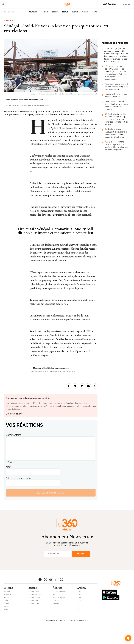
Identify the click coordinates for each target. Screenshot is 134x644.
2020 (79, 614)
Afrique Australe (34, 620)
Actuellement (9, 28)
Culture (75, 29)
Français (127, 4)
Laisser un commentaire (51, 509)
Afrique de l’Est (34, 617)
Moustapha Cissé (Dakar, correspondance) (25, 116)
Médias (85, 29)
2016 (79, 626)
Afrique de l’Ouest (35, 611)
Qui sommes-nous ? (60, 608)
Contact (56, 617)
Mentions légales (59, 614)
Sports (94, 29)
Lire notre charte (14, 430)
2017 (79, 623)
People (65, 29)
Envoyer (81, 570)
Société (55, 29)
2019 (79, 617)
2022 (79, 608)
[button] (128, 638)
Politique (33, 29)
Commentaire (13, 451)
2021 (79, 611)
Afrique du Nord (34, 608)
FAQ (54, 611)
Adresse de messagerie (19, 495)
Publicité (56, 620)
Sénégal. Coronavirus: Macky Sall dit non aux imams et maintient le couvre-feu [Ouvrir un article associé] (55, 248)
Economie (44, 29)
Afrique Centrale (34, 614)
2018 (79, 620)
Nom (9, 483)
